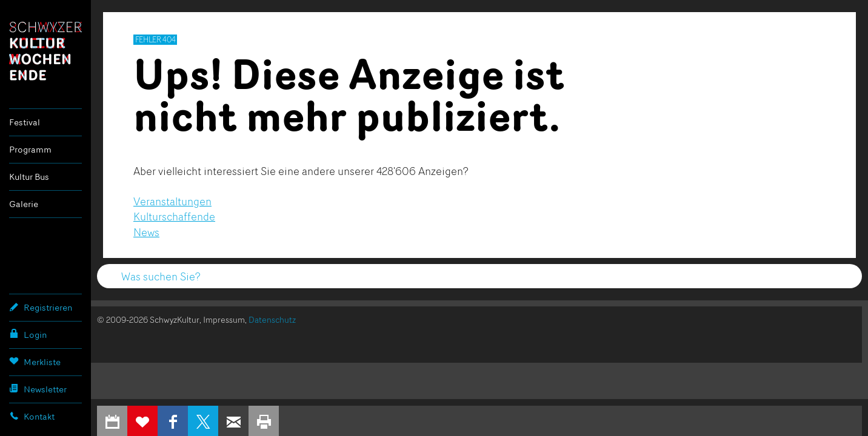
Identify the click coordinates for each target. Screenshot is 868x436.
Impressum (224, 319)
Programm (30, 149)
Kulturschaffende (174, 216)
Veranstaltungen (172, 201)
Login (28, 334)
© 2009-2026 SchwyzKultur (148, 319)
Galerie (24, 204)
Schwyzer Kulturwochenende (45, 51)
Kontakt (32, 416)
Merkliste (35, 362)
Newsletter (38, 389)
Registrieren (41, 307)
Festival (25, 122)
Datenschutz (272, 319)
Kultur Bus (29, 177)
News (146, 232)
